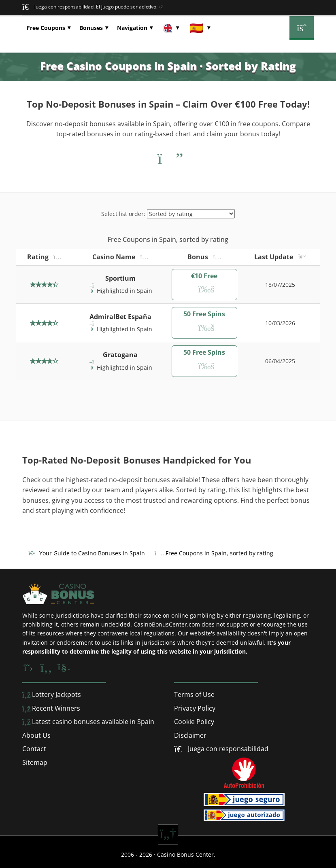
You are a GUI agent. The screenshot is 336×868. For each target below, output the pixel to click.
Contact (34, 749)
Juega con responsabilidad (227, 749)
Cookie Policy (194, 722)
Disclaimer (190, 735)
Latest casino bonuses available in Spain (88, 722)
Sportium (120, 278)
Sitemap (35, 762)
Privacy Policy (195, 708)
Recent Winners (51, 708)
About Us (36, 735)
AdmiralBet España (120, 317)
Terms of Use (194, 694)
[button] (49, 28)
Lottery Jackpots (52, 694)
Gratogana (120, 355)
